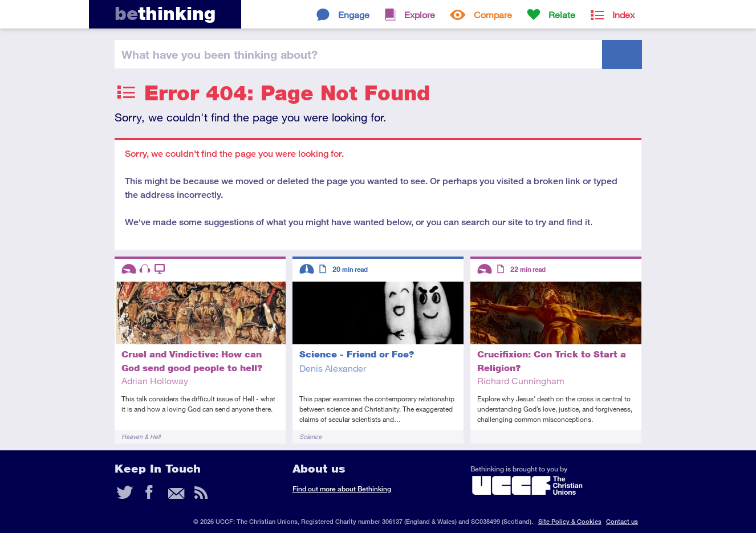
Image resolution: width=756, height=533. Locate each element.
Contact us (622, 521)
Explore (420, 15)
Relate (562, 15)
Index (623, 15)
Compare (493, 15)
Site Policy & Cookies (570, 521)
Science (310, 436)
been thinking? (220, 54)
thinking (165, 13)
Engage (354, 15)
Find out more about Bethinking (342, 489)
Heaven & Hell (141, 436)
